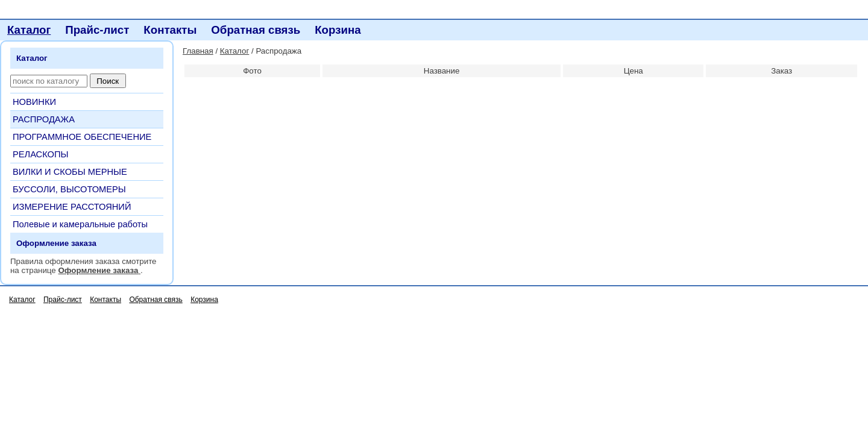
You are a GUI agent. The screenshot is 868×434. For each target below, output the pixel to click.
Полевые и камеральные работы (80, 224)
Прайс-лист (97, 30)
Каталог (29, 30)
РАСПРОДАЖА (44, 119)
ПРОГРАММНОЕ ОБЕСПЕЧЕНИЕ (82, 137)
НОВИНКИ (34, 102)
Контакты (170, 30)
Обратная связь (256, 30)
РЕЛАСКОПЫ (41, 154)
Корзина (338, 30)
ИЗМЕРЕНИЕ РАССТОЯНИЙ (72, 207)
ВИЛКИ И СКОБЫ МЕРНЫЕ (70, 172)
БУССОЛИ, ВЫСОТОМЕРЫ (69, 189)
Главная (198, 51)
